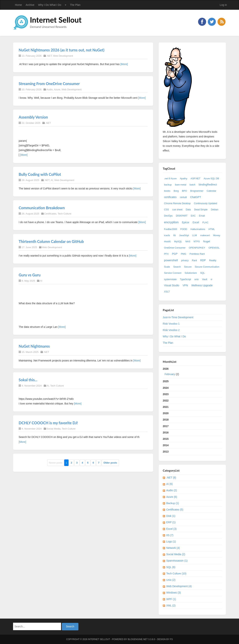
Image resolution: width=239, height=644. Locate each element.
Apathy (184, 179)
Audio (50, 89)
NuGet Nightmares (34, 346)
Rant (194, 260)
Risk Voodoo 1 (171, 324)
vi (211, 279)
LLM (195, 235)
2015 (166, 439)
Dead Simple (201, 210)
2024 (166, 388)
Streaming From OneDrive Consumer (49, 84)
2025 (166, 381)
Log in (223, 5)
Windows (173, 593)
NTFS (197, 242)
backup (168, 185)
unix (197, 279)
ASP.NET (195, 179)
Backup (173, 503)
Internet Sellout (56, 20)
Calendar (211, 191)
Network (173, 548)
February (170, 374)
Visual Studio (172, 285)
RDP (203, 260)
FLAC (205, 223)
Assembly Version (33, 117)
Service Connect (173, 273)
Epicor (186, 222)
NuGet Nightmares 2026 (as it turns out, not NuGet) (62, 50)
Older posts (110, 463)
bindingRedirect (208, 185)
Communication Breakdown (42, 208)
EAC (193, 216)
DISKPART (182, 216)
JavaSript (184, 235)
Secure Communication (207, 267)
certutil (183, 197)
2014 (166, 445)
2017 (166, 426)
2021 (166, 407)
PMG (183, 254)
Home (18, 5)
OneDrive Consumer (175, 248)
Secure (188, 267)
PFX (166, 254)
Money (217, 235)
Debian (215, 210)
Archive (30, 5)
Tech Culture (65, 214)
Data (188, 210)
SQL (202, 273)
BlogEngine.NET (138, 639)
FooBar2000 (171, 229)
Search (177, 267)
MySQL (178, 242)
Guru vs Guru (30, 275)
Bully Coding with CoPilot (40, 174)
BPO (185, 191)
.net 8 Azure (170, 179)
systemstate (170, 279)
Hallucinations (198, 229)
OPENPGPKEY (197, 248)
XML (171, 605)
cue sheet (177, 210)
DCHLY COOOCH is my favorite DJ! (48, 423)
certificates (170, 197)
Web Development (63, 56)
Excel (196, 222)
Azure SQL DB (211, 179)
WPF (171, 599)
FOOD (184, 229)
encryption (171, 222)
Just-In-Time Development (178, 317)
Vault (205, 279)
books (167, 191)
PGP (175, 254)
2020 (166, 413)
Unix (171, 580)
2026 (192, 372)
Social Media (54, 429)
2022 (166, 401)
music (168, 241)
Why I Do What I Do (50, 5)
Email (202, 216)
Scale (167, 267)
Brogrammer (197, 191)
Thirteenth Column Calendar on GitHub (51, 241)
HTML (212, 229)
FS (171, 639)
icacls (167, 235)
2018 (166, 420)
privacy (185, 260)
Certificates (50, 214)
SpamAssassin (177, 561)
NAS (188, 242)
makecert (205, 235)
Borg (176, 191)
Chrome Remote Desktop (177, 203)
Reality (213, 260)
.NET (49, 56)
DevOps (168, 216)
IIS (170, 535)
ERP (171, 522)
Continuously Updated (206, 203)
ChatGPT (195, 197)
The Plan (75, 5)
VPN (185, 285)
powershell (171, 260)
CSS (167, 210)
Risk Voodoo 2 (171, 330)
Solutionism (191, 273)
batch (192, 185)
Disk (171, 516)
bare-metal (181, 185)
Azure (57, 89)
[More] (124, 64)
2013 (166, 452)
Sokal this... (28, 380)
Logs (171, 542)
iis (174, 235)
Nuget (207, 241)
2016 (166, 433)
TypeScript (186, 279)
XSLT (167, 292)
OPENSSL (214, 248)
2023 (166, 394)
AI (52, 180)
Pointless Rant (197, 254)
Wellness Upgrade (202, 285)
